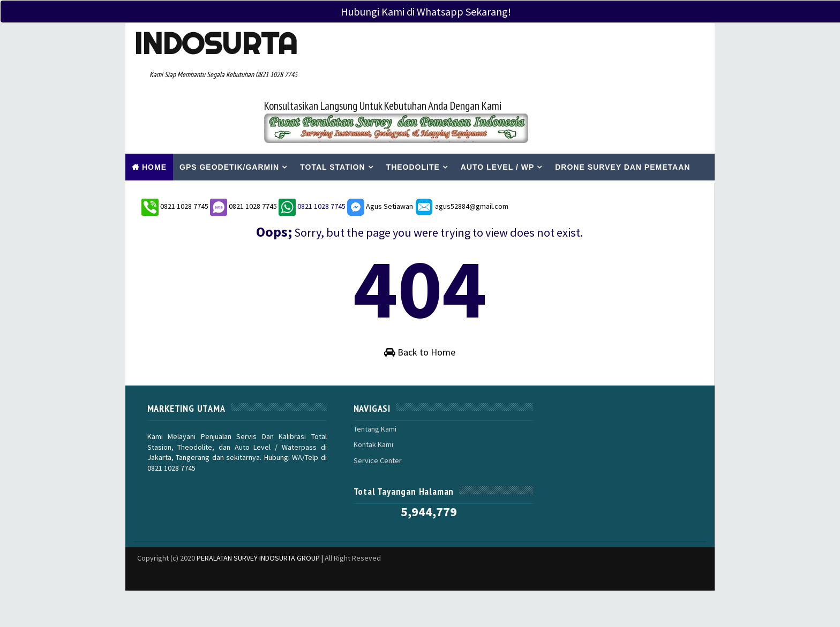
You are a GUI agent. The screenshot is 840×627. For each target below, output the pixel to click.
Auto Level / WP (497, 109)
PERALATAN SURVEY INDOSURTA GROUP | (261, 495)
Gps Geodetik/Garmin (229, 109)
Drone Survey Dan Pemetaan (622, 109)
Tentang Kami (356, 412)
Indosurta (212, 43)
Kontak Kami (355, 428)
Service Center (359, 444)
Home (154, 109)
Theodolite (413, 109)
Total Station (332, 109)
